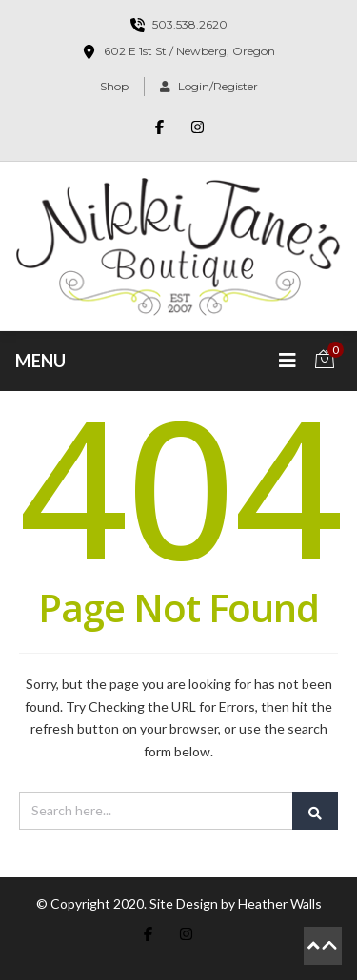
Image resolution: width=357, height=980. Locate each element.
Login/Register (209, 86)
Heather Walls (280, 903)
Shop (114, 86)
